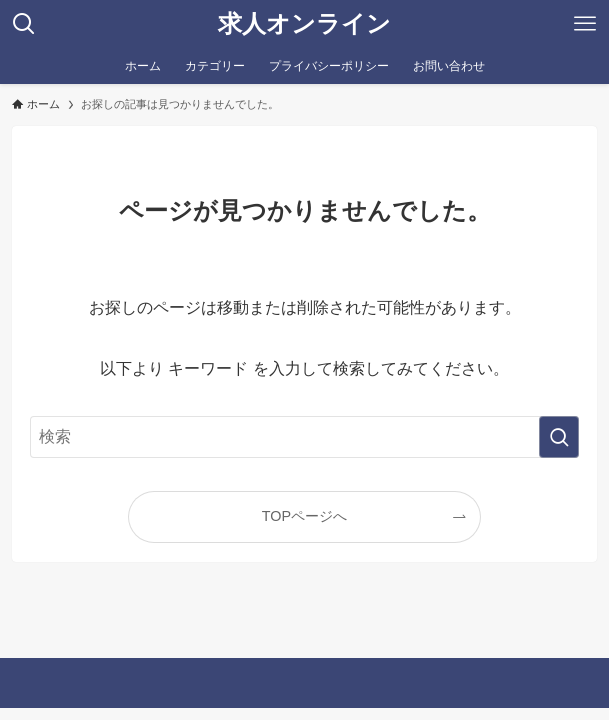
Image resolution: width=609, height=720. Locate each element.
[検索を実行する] (559, 437)
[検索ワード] (304, 437)
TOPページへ (304, 516)
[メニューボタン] (585, 24)
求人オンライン (304, 24)
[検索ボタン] (24, 24)
